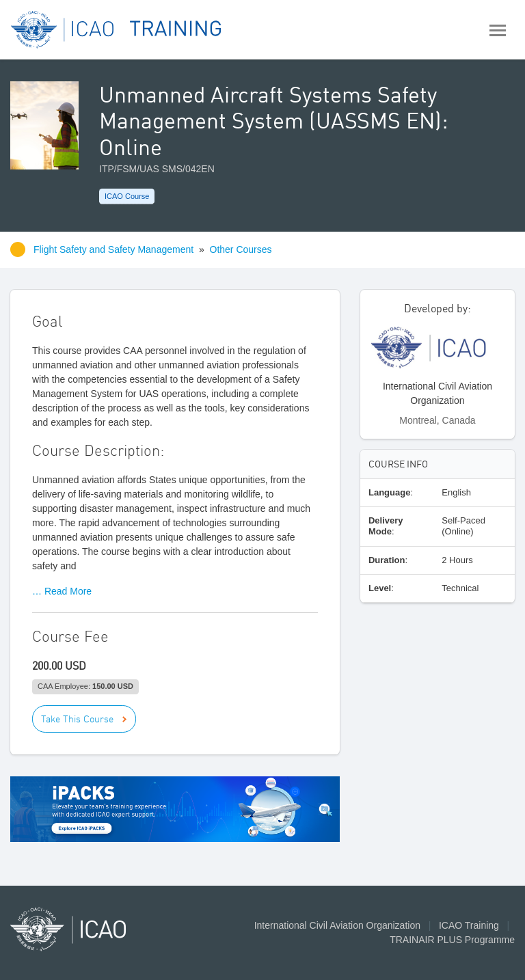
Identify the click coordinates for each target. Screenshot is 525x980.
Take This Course (77, 719)
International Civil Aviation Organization (337, 925)
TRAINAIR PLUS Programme (452, 940)
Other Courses (241, 249)
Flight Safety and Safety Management (115, 249)
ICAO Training (469, 925)
